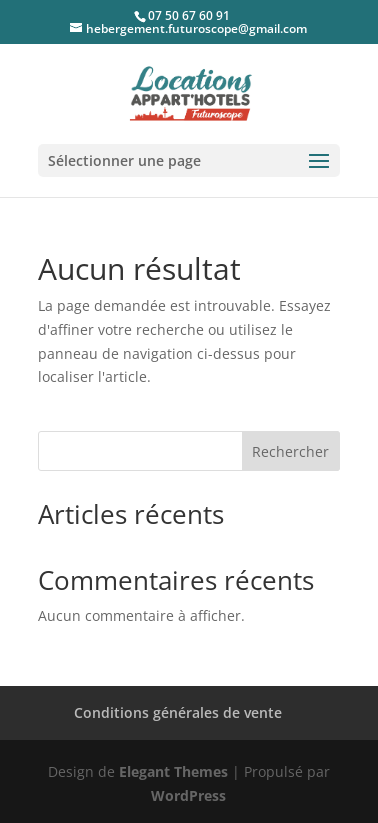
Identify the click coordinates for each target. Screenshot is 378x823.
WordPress (188, 795)
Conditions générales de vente (178, 712)
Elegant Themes (173, 771)
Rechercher (290, 451)
